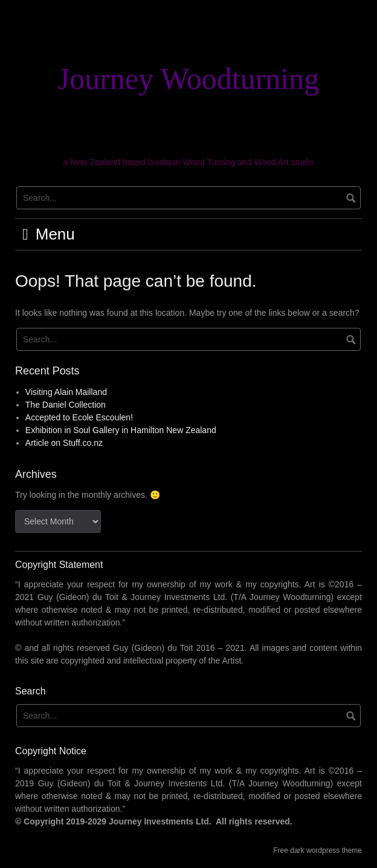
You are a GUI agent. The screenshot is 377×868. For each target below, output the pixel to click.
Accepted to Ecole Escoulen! (79, 417)
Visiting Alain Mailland (66, 392)
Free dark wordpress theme (317, 850)
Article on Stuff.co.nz (64, 443)
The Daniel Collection (66, 405)
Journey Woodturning (189, 79)
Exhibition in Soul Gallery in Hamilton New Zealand (121, 430)
